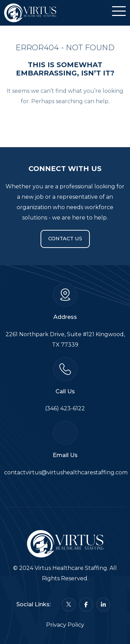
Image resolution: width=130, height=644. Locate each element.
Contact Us (65, 239)
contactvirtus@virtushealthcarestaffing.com (66, 472)
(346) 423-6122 (65, 408)
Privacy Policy (65, 625)
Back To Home (65, 122)
